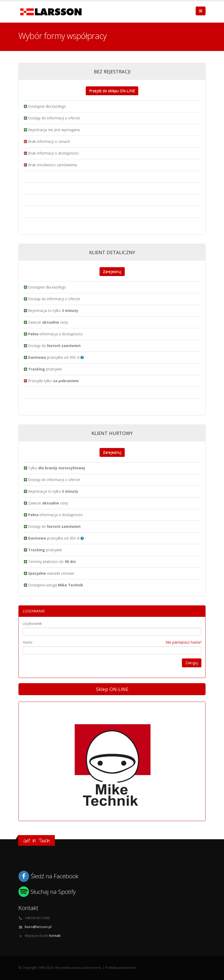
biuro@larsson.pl (38, 927)
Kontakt (55, 936)
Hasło (28, 642)
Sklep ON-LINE (112, 689)
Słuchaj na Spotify (53, 892)
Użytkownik (32, 623)
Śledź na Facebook (55, 876)
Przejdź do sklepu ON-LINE (112, 91)
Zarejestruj (112, 271)
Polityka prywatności (121, 968)
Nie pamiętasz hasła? (183, 642)
